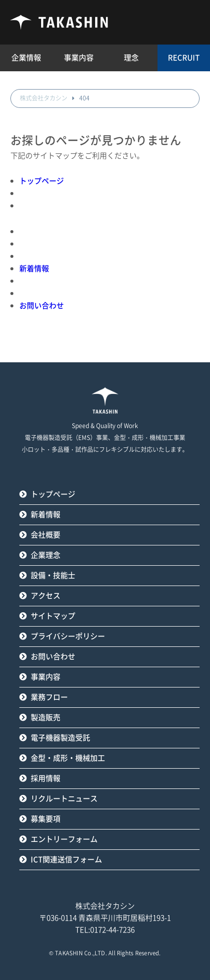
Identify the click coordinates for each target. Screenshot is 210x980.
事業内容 (46, 677)
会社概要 (46, 535)
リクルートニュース (64, 799)
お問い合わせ (42, 306)
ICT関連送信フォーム (66, 859)
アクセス (46, 596)
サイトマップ (53, 616)
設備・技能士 (53, 575)
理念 (131, 58)
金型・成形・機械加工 (68, 758)
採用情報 (46, 778)
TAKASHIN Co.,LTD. (81, 953)
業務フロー (49, 697)
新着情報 (34, 269)
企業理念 (46, 555)
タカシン (59, 22)
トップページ (42, 181)
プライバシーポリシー (68, 636)
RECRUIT (184, 58)
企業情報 (26, 58)
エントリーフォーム (64, 839)
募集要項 (46, 819)
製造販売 (46, 717)
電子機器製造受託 (60, 738)
